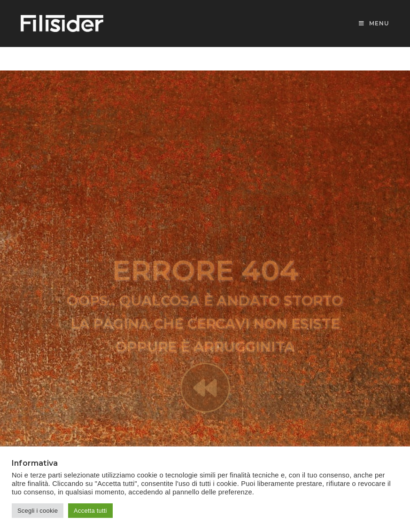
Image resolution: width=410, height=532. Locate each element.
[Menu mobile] (374, 23)
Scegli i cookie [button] (38, 511)
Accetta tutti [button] (90, 511)
